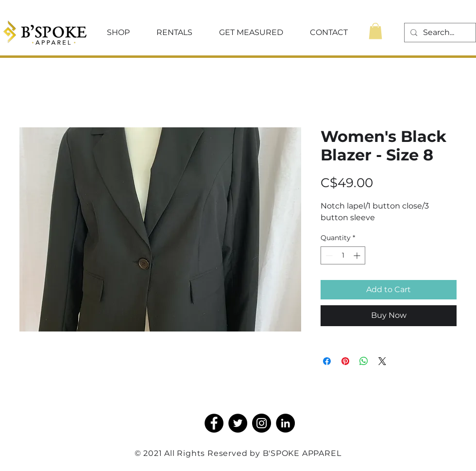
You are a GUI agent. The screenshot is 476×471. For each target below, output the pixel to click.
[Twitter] (238, 423)
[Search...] (439, 33)
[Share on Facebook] (327, 361)
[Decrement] (328, 255)
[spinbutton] (343, 255)
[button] (118, 33)
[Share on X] (382, 361)
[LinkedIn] (285, 423)
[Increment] (358, 255)
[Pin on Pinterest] (345, 361)
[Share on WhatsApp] (364, 361)
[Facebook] (214, 423)
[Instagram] (262, 423)
